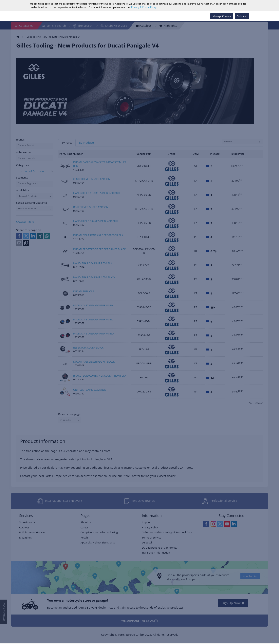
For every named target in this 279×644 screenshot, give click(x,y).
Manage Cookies (222, 16)
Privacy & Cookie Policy (144, 7)
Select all (242, 16)
